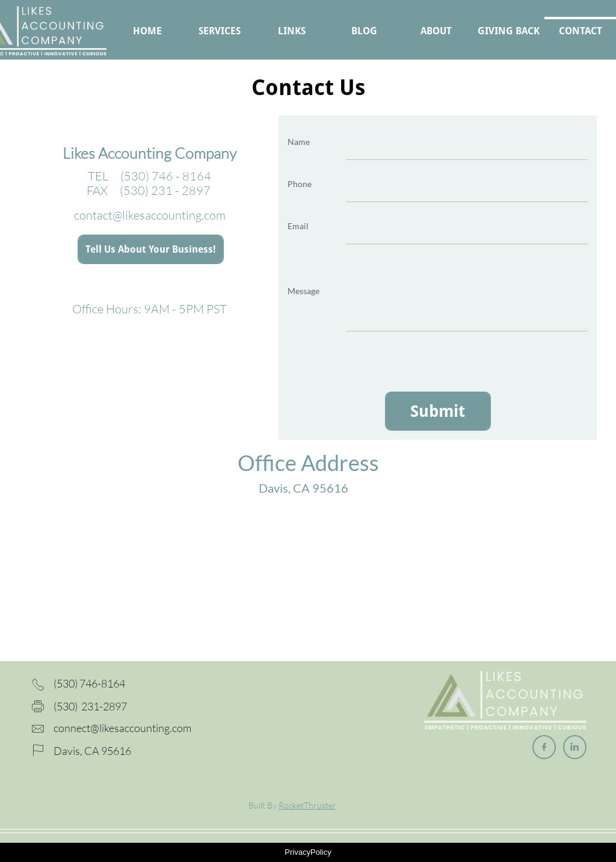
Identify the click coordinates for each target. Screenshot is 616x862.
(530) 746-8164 (89, 683)
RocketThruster (307, 805)
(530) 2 (70, 706)
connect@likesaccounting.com (122, 728)
